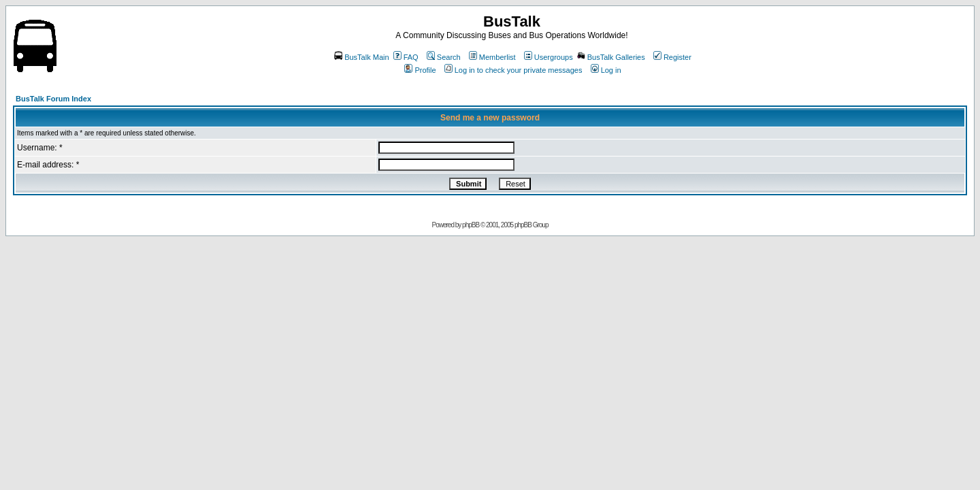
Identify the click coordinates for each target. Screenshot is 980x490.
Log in (606, 70)
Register (672, 57)
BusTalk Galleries (611, 57)
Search (444, 57)
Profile (420, 70)
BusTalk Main (361, 57)
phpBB (471, 225)
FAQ (406, 57)
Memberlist (492, 57)
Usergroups (549, 57)
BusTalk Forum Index (53, 99)
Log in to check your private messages (513, 70)
